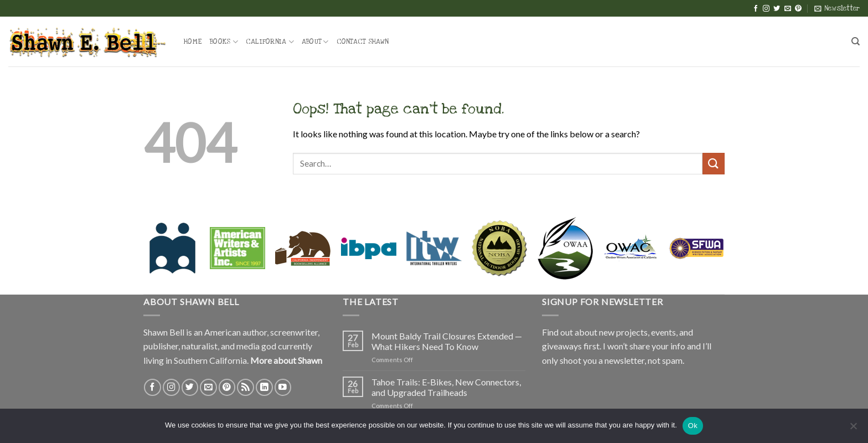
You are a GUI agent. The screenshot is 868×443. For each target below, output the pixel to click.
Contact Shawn (363, 42)
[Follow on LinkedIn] (264, 387)
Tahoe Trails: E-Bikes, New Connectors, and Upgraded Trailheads (446, 387)
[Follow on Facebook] (756, 9)
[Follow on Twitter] (777, 9)
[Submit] (714, 164)
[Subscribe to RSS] (246, 387)
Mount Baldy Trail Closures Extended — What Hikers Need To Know (447, 341)
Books (224, 42)
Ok (693, 426)
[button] (837, 8)
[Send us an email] (788, 9)
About (315, 42)
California (270, 42)
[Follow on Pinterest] (798, 9)
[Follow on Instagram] (766, 9)
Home (193, 42)
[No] (853, 429)
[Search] (856, 42)
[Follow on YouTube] (283, 387)
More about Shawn (286, 360)
